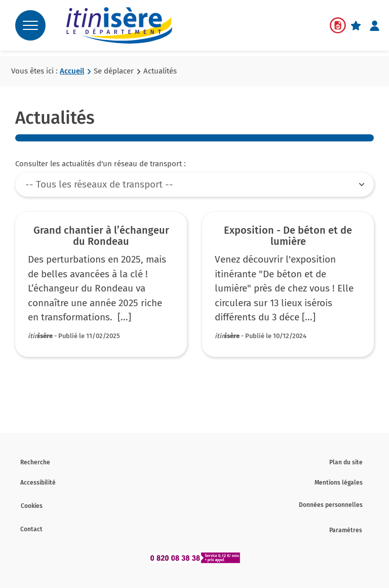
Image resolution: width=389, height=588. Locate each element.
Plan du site (346, 462)
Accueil (72, 71)
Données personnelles (331, 505)
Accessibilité (38, 483)
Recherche (35, 462)
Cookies (32, 506)
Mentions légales (339, 483)
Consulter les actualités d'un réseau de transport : (101, 164)
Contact (31, 529)
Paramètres (346, 530)
